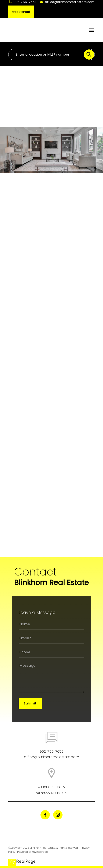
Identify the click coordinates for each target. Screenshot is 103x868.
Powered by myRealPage (32, 852)
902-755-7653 (25, 2)
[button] (22, 2)
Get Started (21, 12)
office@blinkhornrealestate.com (70, 2)
